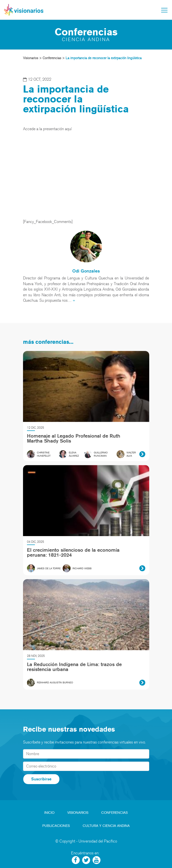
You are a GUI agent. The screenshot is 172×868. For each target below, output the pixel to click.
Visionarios (78, 813)
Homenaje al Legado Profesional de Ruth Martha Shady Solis (74, 438)
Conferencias (114, 813)
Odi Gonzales (86, 271)
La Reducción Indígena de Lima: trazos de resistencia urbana (74, 667)
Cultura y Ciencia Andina (106, 826)
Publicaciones (56, 826)
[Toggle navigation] (164, 10)
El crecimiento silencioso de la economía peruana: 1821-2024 (73, 552)
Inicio (49, 813)
